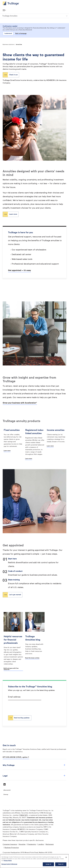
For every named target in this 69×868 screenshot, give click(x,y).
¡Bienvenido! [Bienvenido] (7, 790)
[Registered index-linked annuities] (35, 442)
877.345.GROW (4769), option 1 (16, 757)
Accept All (48, 864)
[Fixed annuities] (13, 438)
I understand (8, 33)
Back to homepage (21, 33)
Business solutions (8, 45)
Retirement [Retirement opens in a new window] (50, 844)
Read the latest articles (32, 658)
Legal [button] (34, 776)
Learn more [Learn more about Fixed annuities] (7, 451)
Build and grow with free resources (11, 669)
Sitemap (6, 795)
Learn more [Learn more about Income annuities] (50, 446)
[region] (34, 861)
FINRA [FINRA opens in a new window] (22, 815)
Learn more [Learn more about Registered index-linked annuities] (29, 459)
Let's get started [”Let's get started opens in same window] (15, 595)
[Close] (66, 857)
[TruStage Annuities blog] (35, 645)
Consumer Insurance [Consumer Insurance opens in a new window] (10, 844)
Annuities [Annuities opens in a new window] (22, 844)
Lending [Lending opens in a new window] (41, 844)
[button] (34, 16)
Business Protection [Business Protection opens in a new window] (12, 848)
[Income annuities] (56, 435)
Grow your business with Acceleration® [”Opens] (20, 403)
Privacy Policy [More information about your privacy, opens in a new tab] (8, 861)
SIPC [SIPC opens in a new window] (26, 815)
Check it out (13, 75)
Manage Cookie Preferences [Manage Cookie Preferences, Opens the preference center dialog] (9, 864)
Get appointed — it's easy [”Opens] (19, 270)
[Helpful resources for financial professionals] (13, 650)
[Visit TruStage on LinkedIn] (4, 784)
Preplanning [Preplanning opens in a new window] (32, 844)
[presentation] (22, 706)
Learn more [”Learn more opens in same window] (13, 214)
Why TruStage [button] (34, 765)
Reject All (61, 864)
